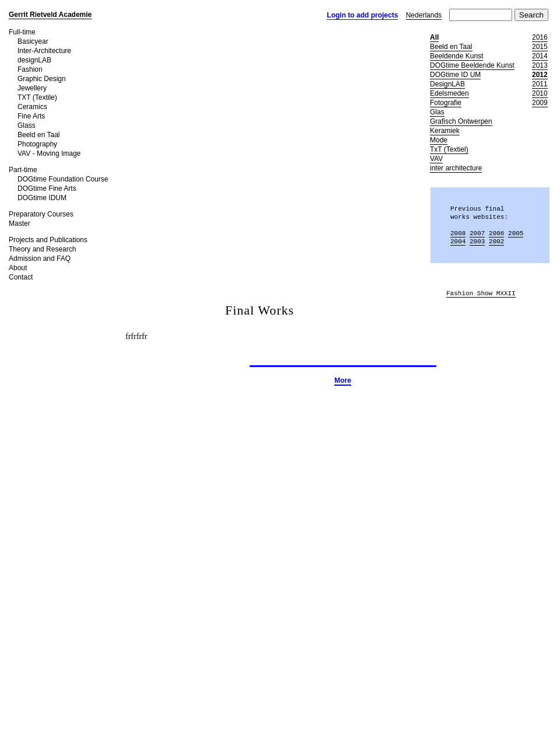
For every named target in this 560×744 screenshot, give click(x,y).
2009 (540, 103)
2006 (496, 233)
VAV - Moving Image (49, 153)
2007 (477, 233)
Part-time (23, 170)
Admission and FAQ (40, 259)
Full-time (22, 32)
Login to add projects (362, 15)
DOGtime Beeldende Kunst (472, 65)
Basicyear (33, 41)
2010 (540, 93)
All (434, 37)
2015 (540, 47)
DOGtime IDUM (42, 198)
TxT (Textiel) (449, 149)
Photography (37, 144)
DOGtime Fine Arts (47, 188)
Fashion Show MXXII (481, 294)
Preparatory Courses (41, 214)
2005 (516, 233)
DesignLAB (447, 84)
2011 (540, 84)
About (18, 268)
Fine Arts (31, 116)
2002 (496, 241)
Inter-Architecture (44, 51)
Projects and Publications (48, 240)
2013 (540, 65)
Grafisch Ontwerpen (461, 121)
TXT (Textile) (37, 97)
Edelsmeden (449, 93)
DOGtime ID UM (455, 75)
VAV (436, 159)
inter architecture (456, 168)
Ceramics (32, 107)
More (343, 380)
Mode (439, 140)
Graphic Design (42, 79)
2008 (458, 233)
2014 (540, 56)
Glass (27, 125)
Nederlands (424, 15)
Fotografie (446, 103)
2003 (477, 241)
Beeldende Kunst (456, 56)
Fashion (30, 69)
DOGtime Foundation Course (63, 179)
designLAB (34, 60)
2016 (540, 37)
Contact (21, 277)
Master (20, 223)
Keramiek (445, 131)
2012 (540, 75)
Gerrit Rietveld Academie (50, 15)
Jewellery (32, 88)
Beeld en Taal (39, 135)
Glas (437, 112)
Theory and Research (42, 249)
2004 (458, 241)
